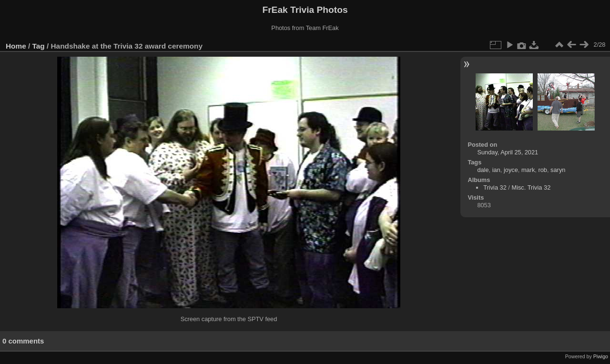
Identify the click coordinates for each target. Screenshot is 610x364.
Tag (39, 46)
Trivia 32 (495, 187)
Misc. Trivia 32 (531, 187)
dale (483, 170)
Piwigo (601, 356)
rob (543, 170)
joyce (511, 170)
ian (496, 170)
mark (528, 170)
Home (16, 46)
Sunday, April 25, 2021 (508, 152)
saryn (558, 170)
